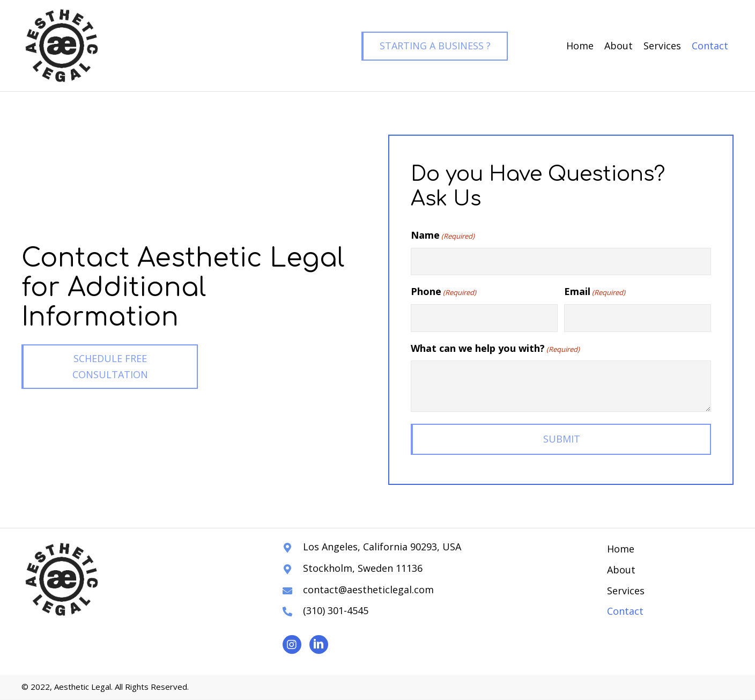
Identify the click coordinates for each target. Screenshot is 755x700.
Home (621, 549)
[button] (435, 46)
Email (595, 292)
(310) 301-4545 (336, 610)
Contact (625, 611)
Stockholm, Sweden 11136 (363, 568)
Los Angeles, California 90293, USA (382, 547)
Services (626, 591)
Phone (443, 292)
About (621, 570)
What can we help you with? (495, 348)
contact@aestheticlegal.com (368, 590)
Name (443, 235)
